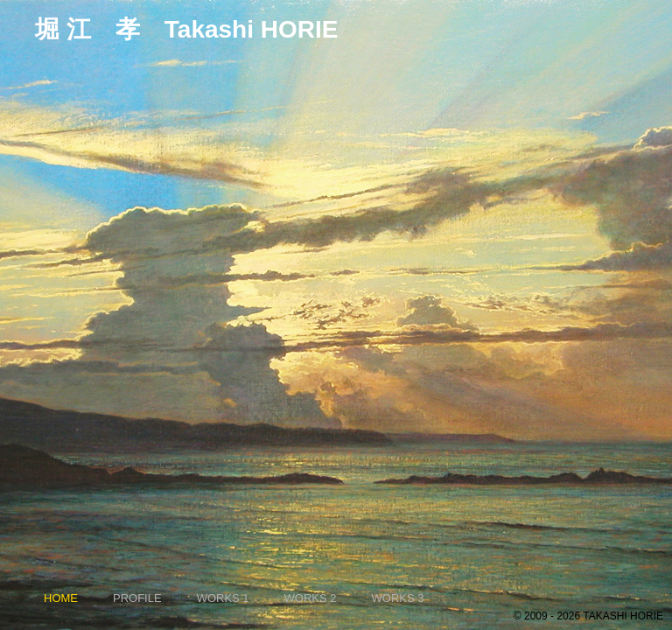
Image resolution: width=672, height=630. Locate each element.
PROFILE (137, 598)
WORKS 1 (223, 598)
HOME (61, 598)
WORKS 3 (398, 598)
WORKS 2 (311, 598)
